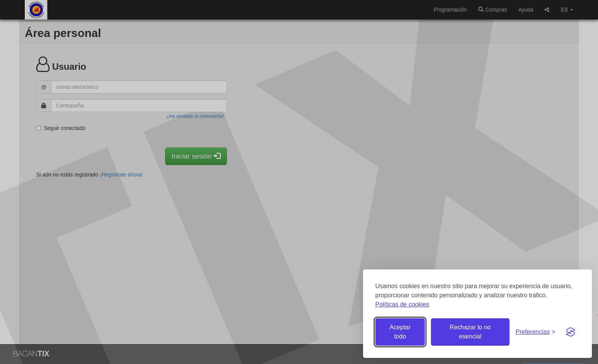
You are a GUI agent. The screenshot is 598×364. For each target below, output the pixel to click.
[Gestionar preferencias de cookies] (535, 332)
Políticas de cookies (402, 304)
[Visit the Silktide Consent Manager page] (571, 332)
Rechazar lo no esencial (470, 332)
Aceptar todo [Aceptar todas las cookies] (400, 332)
